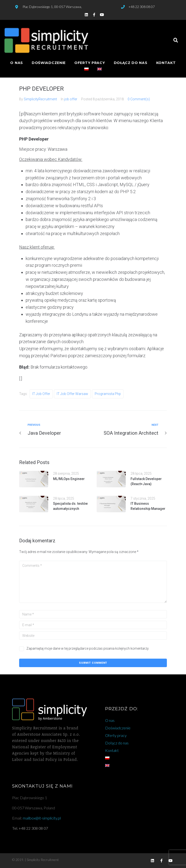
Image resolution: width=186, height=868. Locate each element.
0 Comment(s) (139, 99)
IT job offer (41, 394)
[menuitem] (86, 69)
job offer (71, 99)
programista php (108, 394)
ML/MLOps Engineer (69, 479)
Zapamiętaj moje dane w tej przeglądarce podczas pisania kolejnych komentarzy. (88, 648)
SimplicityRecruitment (40, 99)
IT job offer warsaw (72, 394)
